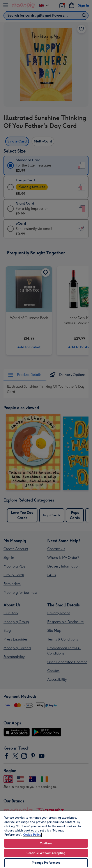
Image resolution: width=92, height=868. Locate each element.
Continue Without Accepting (46, 853)
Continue (46, 843)
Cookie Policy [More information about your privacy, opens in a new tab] (32, 835)
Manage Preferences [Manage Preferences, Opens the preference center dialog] (46, 863)
